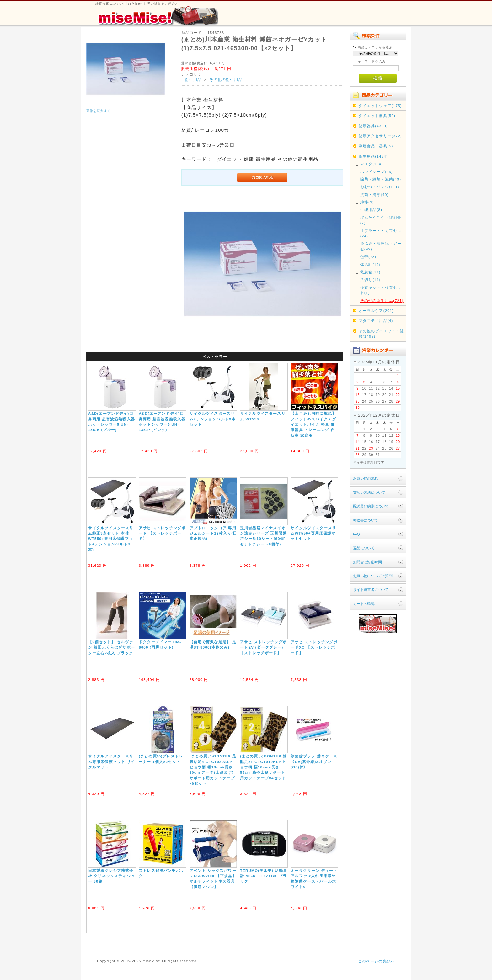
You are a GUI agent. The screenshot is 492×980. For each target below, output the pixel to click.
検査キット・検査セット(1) (381, 290)
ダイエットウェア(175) (380, 105)
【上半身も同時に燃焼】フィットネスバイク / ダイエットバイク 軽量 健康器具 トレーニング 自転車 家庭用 (313, 424)
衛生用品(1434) (373, 156)
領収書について (366, 520)
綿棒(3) (367, 202)
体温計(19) (370, 264)
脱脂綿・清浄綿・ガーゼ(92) (381, 246)
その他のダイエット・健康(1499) (381, 334)
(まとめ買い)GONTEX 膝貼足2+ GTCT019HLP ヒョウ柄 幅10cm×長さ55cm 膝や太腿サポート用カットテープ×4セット (263, 767)
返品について (364, 548)
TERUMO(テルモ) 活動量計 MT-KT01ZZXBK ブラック (264, 876)
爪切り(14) (370, 279)
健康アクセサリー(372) (380, 136)
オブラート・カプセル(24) (381, 233)
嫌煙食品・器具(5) (376, 146)
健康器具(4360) (373, 126)
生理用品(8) (371, 210)
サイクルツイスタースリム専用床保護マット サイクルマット (112, 761)
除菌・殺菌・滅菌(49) (381, 179)
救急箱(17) (370, 272)
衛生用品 (193, 79)
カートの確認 (364, 604)
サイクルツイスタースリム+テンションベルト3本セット (213, 419)
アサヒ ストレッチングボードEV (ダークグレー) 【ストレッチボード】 (263, 647)
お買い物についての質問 (373, 576)
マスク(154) (372, 164)
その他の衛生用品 (226, 79)
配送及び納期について (371, 506)
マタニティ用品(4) (376, 321)
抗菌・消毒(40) (374, 195)
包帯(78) (368, 257)
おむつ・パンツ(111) (380, 187)
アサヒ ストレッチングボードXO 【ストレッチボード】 (314, 647)
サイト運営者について (371, 590)
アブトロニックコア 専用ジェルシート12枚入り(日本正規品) (213, 533)
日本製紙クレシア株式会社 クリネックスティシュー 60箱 (112, 876)
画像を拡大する (99, 111)
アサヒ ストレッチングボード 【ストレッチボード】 (162, 533)
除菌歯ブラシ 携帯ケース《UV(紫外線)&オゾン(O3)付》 (314, 761)
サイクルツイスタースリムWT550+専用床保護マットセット (313, 533)
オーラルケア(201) (376, 311)
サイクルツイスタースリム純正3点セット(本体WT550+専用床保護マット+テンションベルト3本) (111, 539)
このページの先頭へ (377, 961)
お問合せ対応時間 (367, 562)
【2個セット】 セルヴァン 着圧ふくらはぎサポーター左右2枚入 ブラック (112, 647)
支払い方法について (369, 492)
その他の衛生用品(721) (382, 300)
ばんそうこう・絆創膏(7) (381, 220)
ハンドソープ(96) (377, 172)
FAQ (356, 534)
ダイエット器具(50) (377, 116)
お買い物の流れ (366, 478)
